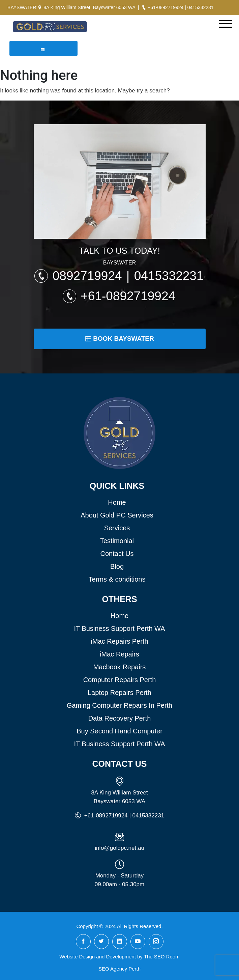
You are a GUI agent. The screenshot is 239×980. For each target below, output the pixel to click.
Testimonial (117, 541)
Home (117, 502)
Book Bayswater (119, 339)
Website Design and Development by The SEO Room (119, 957)
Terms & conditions (117, 579)
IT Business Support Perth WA (119, 628)
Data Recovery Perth (120, 718)
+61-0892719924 (166, 7)
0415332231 (201, 7)
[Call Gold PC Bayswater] (144, 7)
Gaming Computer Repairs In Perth (119, 705)
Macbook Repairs (120, 667)
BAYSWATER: (22, 7)
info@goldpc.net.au (119, 848)
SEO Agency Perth (119, 969)
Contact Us (117, 554)
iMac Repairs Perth (119, 641)
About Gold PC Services (117, 515)
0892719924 (89, 276)
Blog (117, 566)
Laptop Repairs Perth (119, 693)
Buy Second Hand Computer (119, 731)
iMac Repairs (119, 654)
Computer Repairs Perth (120, 680)
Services (117, 528)
